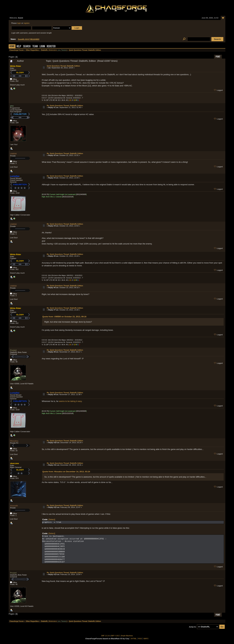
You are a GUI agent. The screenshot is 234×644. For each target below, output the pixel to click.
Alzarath (14, 506)
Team (35, 47)
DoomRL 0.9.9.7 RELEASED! (29, 39)
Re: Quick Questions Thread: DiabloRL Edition (65, 106)
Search (27, 47)
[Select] (52, 519)
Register (51, 47)
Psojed (13, 350)
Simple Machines (127, 636)
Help (19, 47)
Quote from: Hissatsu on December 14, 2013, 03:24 (66, 472)
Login (42, 47)
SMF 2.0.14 (105, 636)
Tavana (64, 50)
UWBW (13, 154)
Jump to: (193, 627)
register (26, 23)
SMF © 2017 (115, 636)
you (59, 50)
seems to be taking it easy (70, 401)
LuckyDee (15, 176)
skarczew (14, 463)
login (19, 23)
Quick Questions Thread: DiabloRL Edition (63, 66)
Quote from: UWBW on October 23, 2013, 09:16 (64, 317)
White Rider (16, 66)
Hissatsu (14, 441)
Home (12, 47)
